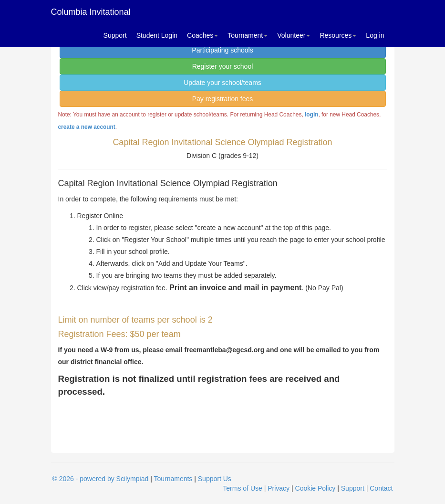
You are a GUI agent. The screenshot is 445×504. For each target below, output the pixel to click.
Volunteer (294, 35)
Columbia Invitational (91, 12)
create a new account (87, 127)
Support (115, 35)
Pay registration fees (223, 99)
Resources (338, 35)
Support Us (215, 479)
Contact (381, 488)
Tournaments (173, 479)
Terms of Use (242, 488)
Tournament (248, 35)
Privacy (279, 488)
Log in (375, 35)
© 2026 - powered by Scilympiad (101, 479)
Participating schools (222, 50)
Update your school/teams (222, 83)
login (311, 115)
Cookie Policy (316, 488)
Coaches (202, 35)
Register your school (223, 66)
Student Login (157, 35)
